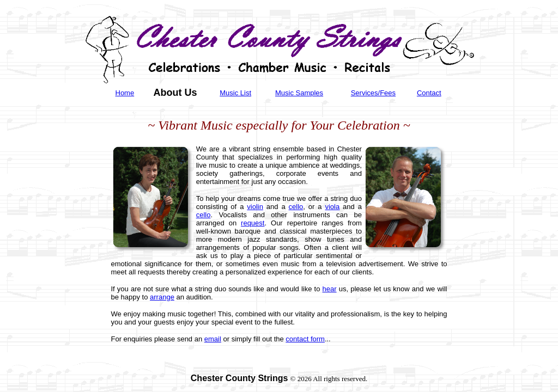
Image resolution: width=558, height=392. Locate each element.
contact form (305, 339)
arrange (162, 297)
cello (296, 207)
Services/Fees (373, 93)
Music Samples (299, 93)
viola (332, 207)
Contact (429, 93)
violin (255, 207)
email (213, 339)
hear (330, 289)
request (253, 223)
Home (125, 93)
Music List (235, 93)
